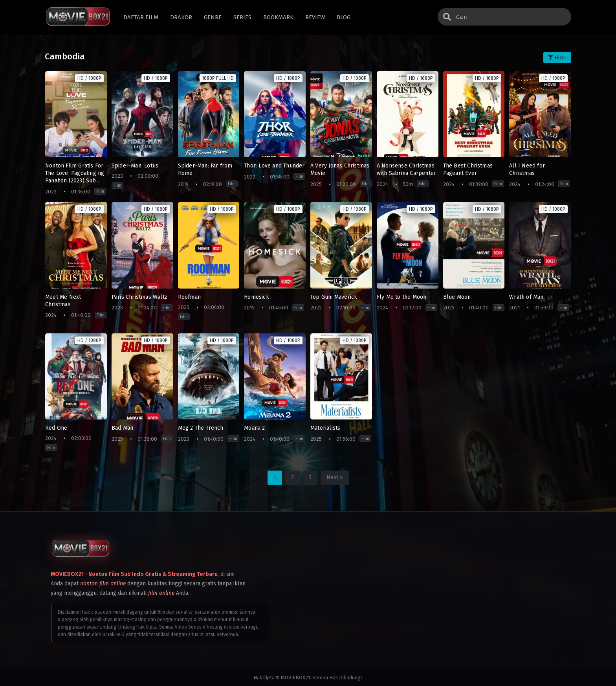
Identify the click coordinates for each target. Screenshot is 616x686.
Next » (335, 477)
